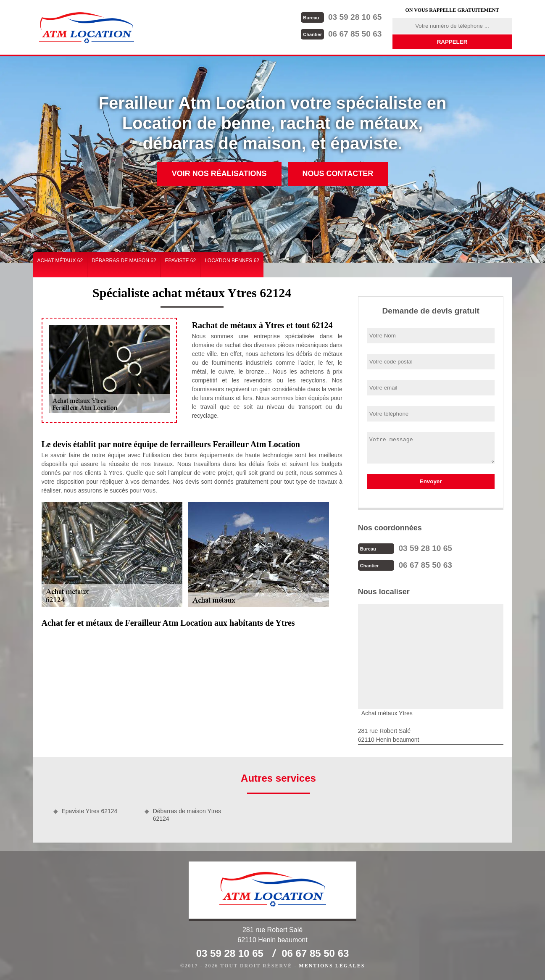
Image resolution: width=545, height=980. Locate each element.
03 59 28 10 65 (341, 17)
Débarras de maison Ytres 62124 (187, 815)
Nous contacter (338, 174)
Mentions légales (332, 966)
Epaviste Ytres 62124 (90, 811)
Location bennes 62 (232, 261)
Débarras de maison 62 (124, 261)
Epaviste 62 (181, 261)
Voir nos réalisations (219, 174)
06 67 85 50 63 (341, 34)
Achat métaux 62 (60, 261)
